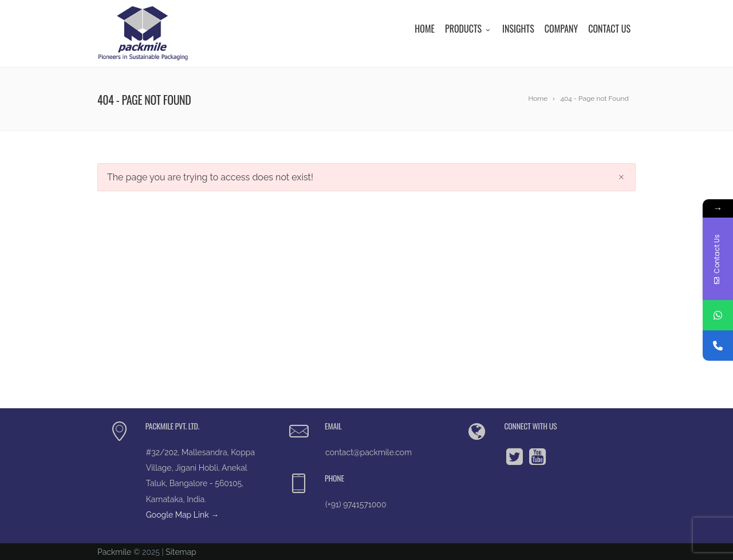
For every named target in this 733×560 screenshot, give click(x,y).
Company (561, 29)
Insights (518, 29)
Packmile (114, 552)
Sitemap (181, 552)
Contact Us (609, 29)
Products (468, 29)
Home (425, 29)
